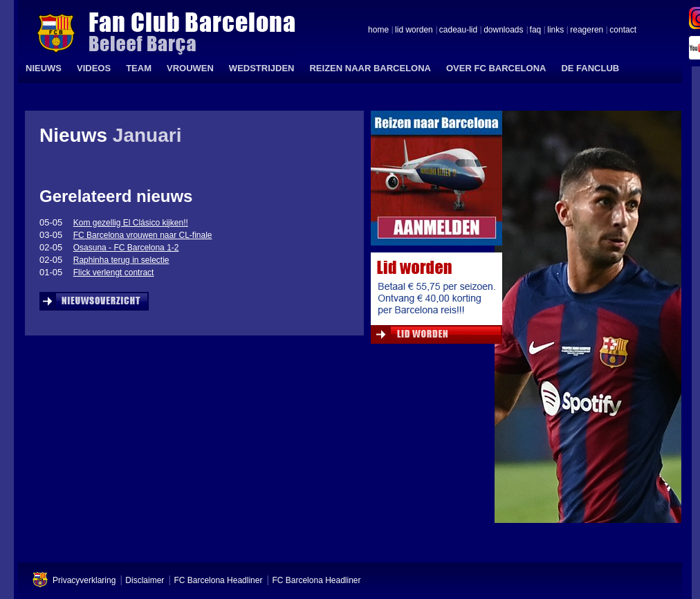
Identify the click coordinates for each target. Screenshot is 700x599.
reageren (587, 30)
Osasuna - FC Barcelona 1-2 (126, 248)
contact (623, 30)
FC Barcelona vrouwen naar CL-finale (143, 235)
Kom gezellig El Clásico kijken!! (131, 223)
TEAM (139, 68)
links (555, 30)
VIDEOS (94, 68)
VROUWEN (190, 68)
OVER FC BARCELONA (496, 68)
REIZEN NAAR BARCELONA (370, 68)
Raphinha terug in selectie (121, 260)
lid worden (414, 30)
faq (536, 30)
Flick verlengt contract (114, 273)
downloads (503, 30)
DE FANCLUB (590, 68)
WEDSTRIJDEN (262, 68)
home (378, 30)
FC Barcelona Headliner (218, 580)
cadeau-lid (458, 30)
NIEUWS (44, 68)
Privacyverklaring (84, 580)
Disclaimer (145, 580)
